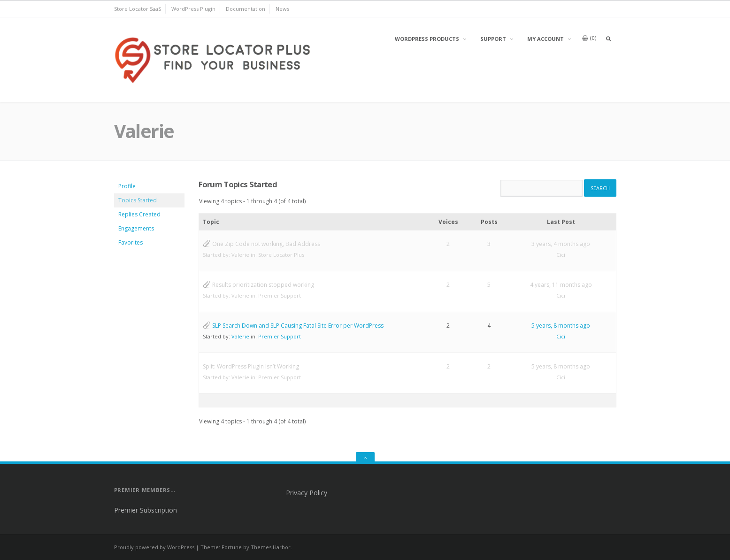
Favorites (131, 242)
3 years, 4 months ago (561, 244)
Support (493, 39)
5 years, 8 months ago (561, 326)
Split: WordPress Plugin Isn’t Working (251, 366)
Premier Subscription (146, 510)
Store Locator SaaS (138, 9)
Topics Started (138, 200)
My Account (546, 39)
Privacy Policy (307, 493)
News (282, 9)
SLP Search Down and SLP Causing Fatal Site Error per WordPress (298, 326)
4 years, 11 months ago (561, 285)
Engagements (136, 228)
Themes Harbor (271, 547)
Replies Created (139, 214)
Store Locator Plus (281, 255)
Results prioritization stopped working (263, 285)
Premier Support (280, 295)
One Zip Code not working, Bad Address (266, 244)
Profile (127, 186)
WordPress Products (427, 39)
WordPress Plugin (193, 9)
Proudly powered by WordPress (154, 547)
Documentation (246, 9)
